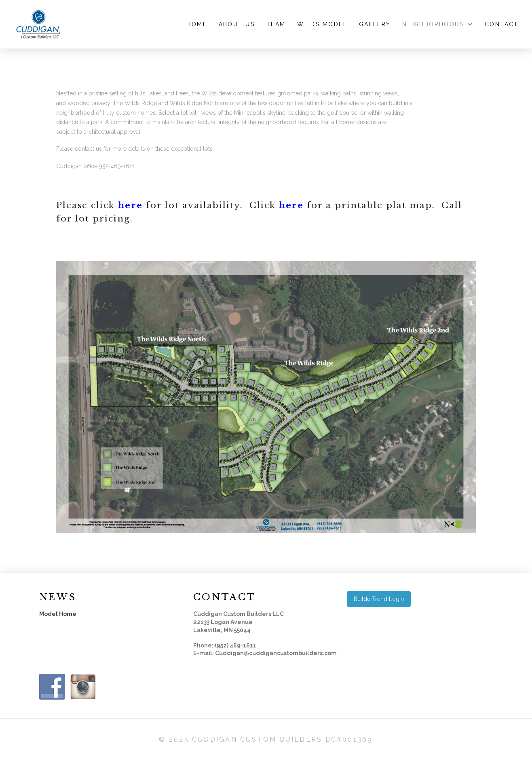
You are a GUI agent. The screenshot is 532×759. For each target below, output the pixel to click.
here (130, 205)
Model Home (58, 614)
